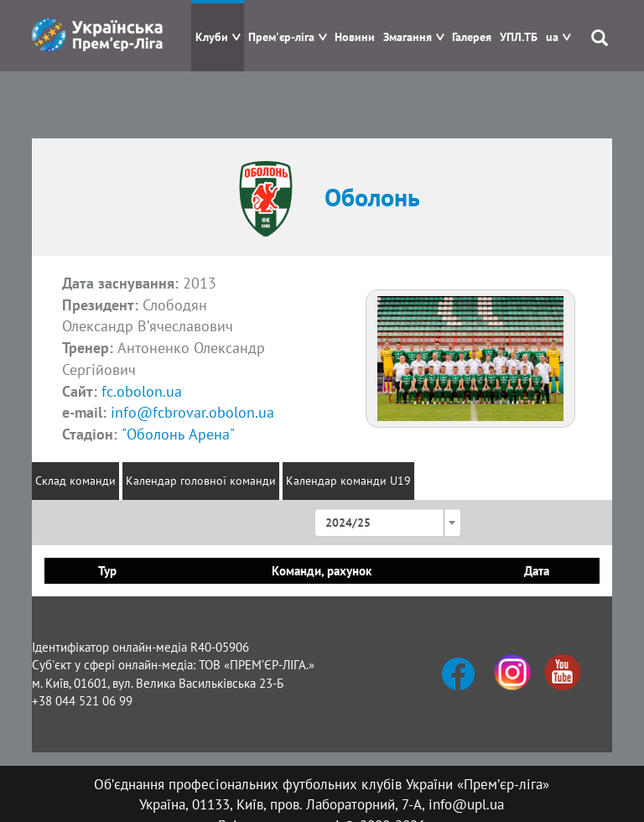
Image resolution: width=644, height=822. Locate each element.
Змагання (408, 37)
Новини (355, 37)
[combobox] (388, 523)
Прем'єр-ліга (281, 37)
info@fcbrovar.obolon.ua (192, 412)
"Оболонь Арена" (178, 434)
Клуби (212, 37)
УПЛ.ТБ (519, 37)
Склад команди (75, 481)
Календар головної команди (201, 481)
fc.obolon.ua (142, 391)
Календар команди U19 (348, 481)
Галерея (472, 37)
